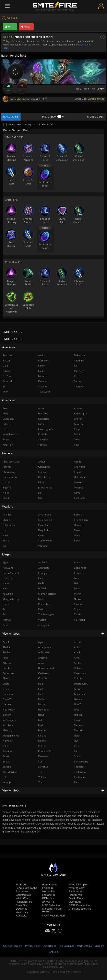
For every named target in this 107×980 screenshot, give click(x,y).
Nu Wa (42, 741)
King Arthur (45, 530)
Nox (40, 599)
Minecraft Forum (52, 909)
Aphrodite (44, 652)
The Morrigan (46, 614)
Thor (41, 772)
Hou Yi (78, 704)
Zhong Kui (44, 625)
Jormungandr (46, 429)
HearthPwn (75, 895)
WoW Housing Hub (53, 916)
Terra (77, 439)
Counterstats (23, 895)
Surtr (77, 541)
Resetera (21, 916)
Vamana (43, 546)
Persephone (45, 604)
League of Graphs (26, 888)
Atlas (41, 663)
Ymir (41, 782)
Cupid (77, 472)
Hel (76, 583)
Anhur (78, 647)
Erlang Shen (81, 520)
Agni (41, 642)
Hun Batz (43, 710)
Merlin (42, 730)
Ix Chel (42, 588)
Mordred (79, 730)
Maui (77, 434)
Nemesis (43, 376)
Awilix (77, 663)
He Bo (42, 583)
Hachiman (44, 477)
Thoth (77, 614)
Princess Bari (46, 751)
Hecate (78, 699)
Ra (75, 751)
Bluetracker (75, 891)
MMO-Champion (78, 885)
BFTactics (48, 898)
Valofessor (22, 912)
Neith (77, 736)
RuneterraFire (24, 902)
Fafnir (41, 424)
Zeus (77, 782)
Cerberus (44, 673)
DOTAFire (22, 909)
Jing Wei (79, 715)
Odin (41, 535)
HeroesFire (49, 891)
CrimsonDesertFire (80, 909)
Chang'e (43, 573)
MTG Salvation (51, 905)
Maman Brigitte (47, 594)
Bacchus (43, 413)
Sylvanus (43, 767)
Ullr (40, 498)
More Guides (96, 117)
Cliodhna (79, 361)
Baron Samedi (96, 99)
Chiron (78, 678)
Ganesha (79, 424)
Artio (77, 658)
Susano (42, 387)
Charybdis (80, 467)
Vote (9, 88)
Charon (42, 678)
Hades (42, 699)
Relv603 (18, 99)
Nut (76, 741)
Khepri (78, 720)
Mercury (79, 371)
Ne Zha (42, 736)
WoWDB (47, 912)
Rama (77, 493)
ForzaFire (48, 888)
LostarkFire (49, 895)
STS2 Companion (79, 905)
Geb (41, 694)
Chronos (79, 573)
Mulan (78, 530)
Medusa (79, 725)
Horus (42, 704)
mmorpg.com (76, 888)
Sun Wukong (81, 762)
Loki (40, 725)
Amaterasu (45, 647)
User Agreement (13, 946)
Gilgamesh (80, 694)
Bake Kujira (80, 413)
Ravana (42, 381)
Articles (53, 952)
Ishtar (77, 710)
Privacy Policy (33, 946)
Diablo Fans (76, 898)
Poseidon (79, 604)
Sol (40, 762)
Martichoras (45, 488)
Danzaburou (81, 684)
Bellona (78, 668)
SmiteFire (22, 905)
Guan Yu (43, 525)
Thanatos (79, 767)
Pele (76, 746)
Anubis (78, 562)
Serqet (78, 381)
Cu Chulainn (45, 520)
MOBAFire (22, 885)
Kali (40, 720)
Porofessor (22, 891)
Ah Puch (79, 642)
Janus (41, 715)
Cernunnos (80, 673)
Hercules (79, 525)
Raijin (41, 609)
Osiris (41, 746)
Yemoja (43, 445)
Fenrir (77, 689)
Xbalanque (80, 777)
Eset (41, 689)
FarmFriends (50, 885)
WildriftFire (22, 898)
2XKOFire (48, 902)
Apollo (78, 652)
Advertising (50, 946)
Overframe (75, 902)
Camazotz (44, 361)
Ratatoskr (44, 756)
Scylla (77, 756)
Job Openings (67, 946)
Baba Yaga (80, 568)
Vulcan (42, 777)
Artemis (43, 658)
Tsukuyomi (80, 772)
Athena (78, 408)
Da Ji (41, 684)
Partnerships (85, 946)
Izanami (79, 482)
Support (99, 946)
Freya (77, 578)
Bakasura (79, 355)
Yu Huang (80, 620)
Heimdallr (80, 477)
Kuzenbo (43, 434)
